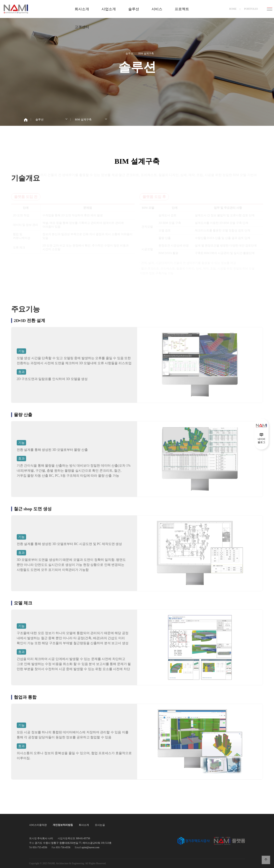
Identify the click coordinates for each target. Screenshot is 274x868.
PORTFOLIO (251, 9)
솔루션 (134, 9)
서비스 (157, 9)
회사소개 (82, 9)
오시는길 (100, 825)
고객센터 (82, 27)
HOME (233, 9)
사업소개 (109, 9)
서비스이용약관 (38, 825)
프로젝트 (182, 9)
